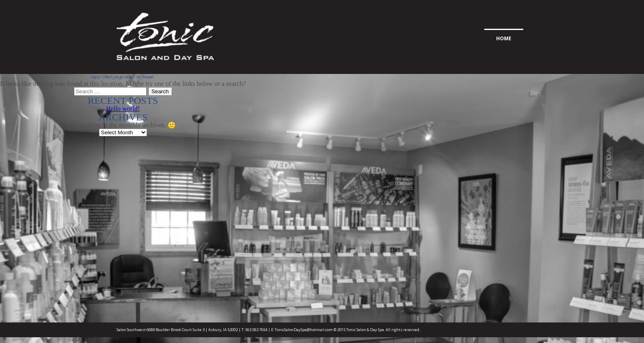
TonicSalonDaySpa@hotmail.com (304, 330)
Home (504, 38)
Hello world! (123, 109)
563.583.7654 (256, 330)
